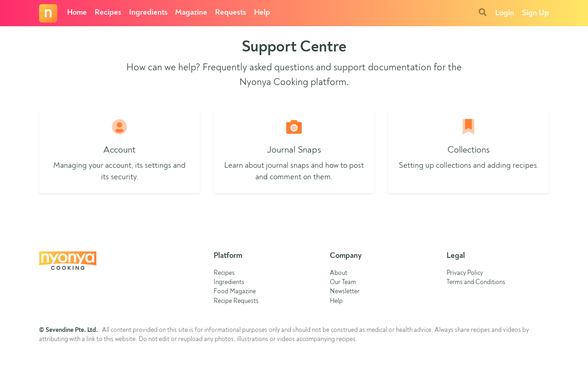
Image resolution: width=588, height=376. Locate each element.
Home (77, 13)
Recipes (108, 13)
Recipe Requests (236, 301)
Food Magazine (235, 292)
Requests (231, 13)
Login (505, 13)
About (339, 273)
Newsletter (345, 292)
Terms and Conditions (476, 282)
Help (262, 13)
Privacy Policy (465, 273)
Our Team (343, 282)
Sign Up (535, 13)
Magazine (191, 13)
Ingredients (148, 13)
